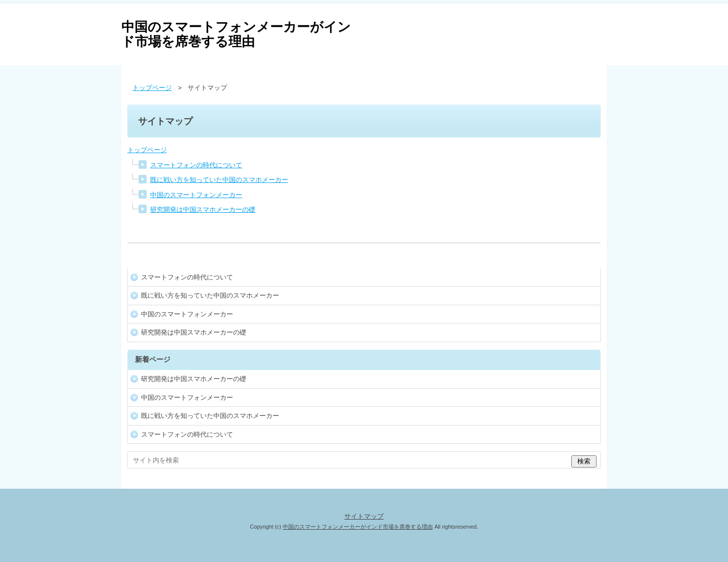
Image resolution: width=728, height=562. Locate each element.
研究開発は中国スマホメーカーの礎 (203, 209)
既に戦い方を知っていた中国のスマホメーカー (219, 180)
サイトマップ (364, 516)
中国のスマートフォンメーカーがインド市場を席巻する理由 (236, 34)
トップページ (147, 150)
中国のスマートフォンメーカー (196, 195)
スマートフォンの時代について (196, 165)
